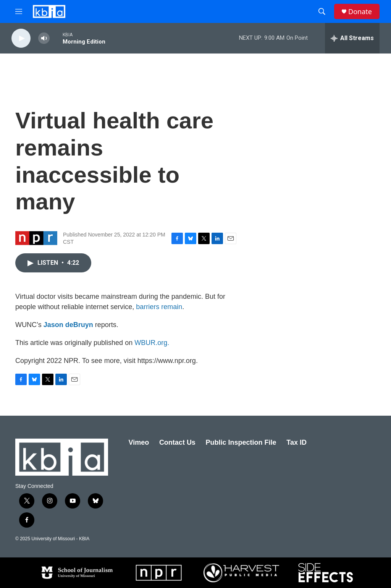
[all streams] (352, 38)
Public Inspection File (241, 442)
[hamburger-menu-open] (19, 11)
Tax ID (296, 442)
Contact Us (177, 442)
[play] (21, 38)
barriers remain (159, 307)
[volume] (44, 38)
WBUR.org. (152, 343)
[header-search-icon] (322, 11)
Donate (360, 12)
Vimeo (139, 442)
